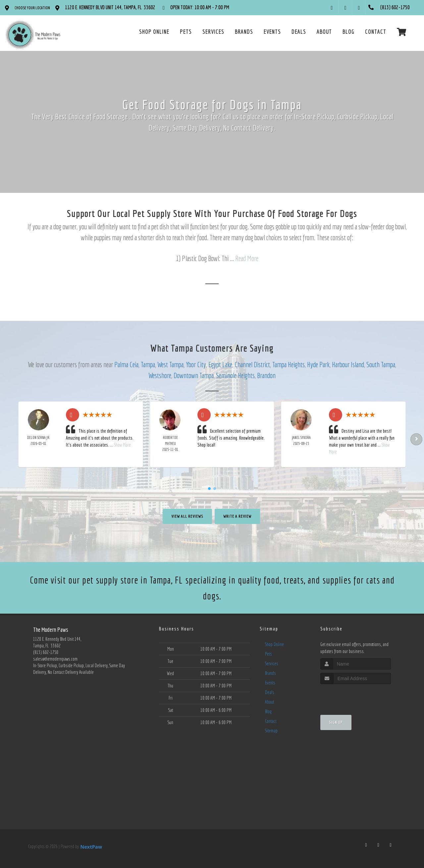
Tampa (148, 364)
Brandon (266, 375)
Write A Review (237, 516)
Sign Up (336, 722)
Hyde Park (318, 364)
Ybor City (196, 364)
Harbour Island (348, 364)
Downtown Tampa (194, 375)
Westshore (160, 375)
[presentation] (356, 696)
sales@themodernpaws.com (55, 659)
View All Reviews (187, 516)
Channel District (252, 364)
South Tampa (381, 364)
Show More (122, 445)
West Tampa (170, 364)
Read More (247, 258)
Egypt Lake (220, 364)
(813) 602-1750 (46, 652)
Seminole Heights (235, 375)
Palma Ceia (126, 364)
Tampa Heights (289, 364)
